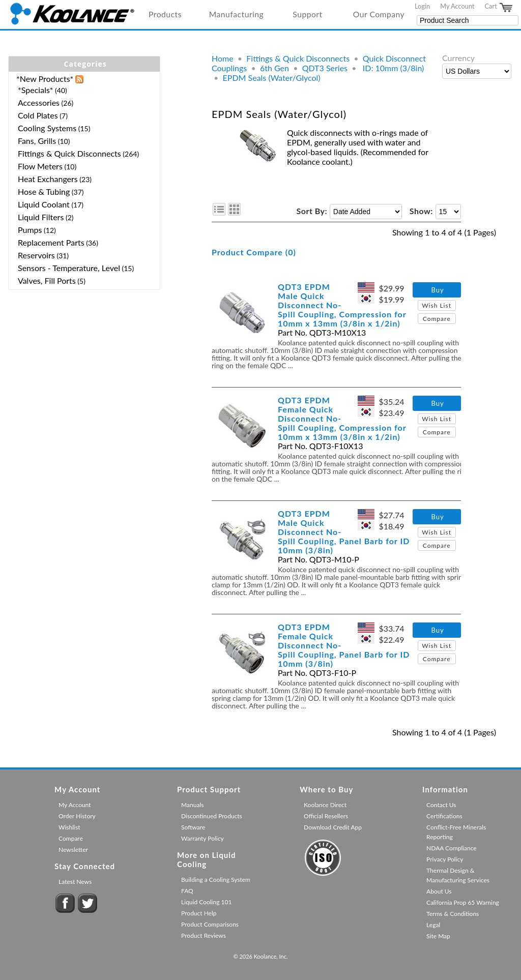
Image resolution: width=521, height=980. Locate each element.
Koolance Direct (325, 805)
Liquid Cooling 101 (206, 902)
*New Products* (45, 79)
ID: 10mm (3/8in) (393, 68)
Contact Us (441, 805)
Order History (77, 816)
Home (223, 58)
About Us (439, 891)
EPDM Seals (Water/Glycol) (272, 78)
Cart (499, 8)
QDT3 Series (325, 68)
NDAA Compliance (452, 848)
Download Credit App (333, 827)
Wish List (437, 305)
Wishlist (69, 827)
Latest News (75, 882)
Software (193, 827)
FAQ (187, 891)
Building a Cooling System (216, 880)
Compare (437, 319)
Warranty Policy (202, 838)
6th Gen (274, 68)
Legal (433, 925)
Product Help (199, 913)
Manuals (192, 805)
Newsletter (73, 850)
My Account (457, 6)
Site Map (438, 936)
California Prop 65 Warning (463, 902)
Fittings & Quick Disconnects (298, 58)
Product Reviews (204, 936)
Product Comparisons (210, 924)
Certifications (444, 816)
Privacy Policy (445, 859)
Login (422, 6)
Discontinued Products (212, 816)
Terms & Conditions (453, 914)
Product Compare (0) (254, 252)
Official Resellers (326, 816)
